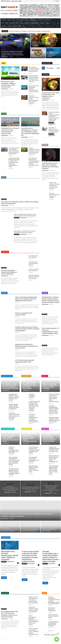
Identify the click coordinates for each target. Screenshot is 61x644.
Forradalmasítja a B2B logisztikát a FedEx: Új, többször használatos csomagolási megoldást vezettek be (14, 472)
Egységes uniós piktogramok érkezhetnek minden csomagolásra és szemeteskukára (26, 346)
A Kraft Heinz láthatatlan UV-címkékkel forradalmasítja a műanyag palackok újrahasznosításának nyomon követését (50, 438)
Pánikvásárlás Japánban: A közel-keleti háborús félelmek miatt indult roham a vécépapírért (14, 416)
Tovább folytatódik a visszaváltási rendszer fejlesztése (33, 263)
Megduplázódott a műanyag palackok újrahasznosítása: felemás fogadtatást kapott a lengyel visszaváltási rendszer (51, 300)
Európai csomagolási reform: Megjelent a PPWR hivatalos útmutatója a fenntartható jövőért (10, 438)
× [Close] (58, 634)
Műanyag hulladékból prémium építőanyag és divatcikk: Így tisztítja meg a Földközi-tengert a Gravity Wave (34, 79)
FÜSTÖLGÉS (10, 484)
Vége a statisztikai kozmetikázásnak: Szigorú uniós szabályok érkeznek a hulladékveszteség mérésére (26, 299)
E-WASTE (44, 161)
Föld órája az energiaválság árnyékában (32, 396)
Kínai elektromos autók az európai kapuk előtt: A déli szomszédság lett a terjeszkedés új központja (10, 386)
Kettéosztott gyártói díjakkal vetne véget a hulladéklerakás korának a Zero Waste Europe (34, 469)
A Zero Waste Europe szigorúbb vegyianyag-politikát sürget (25, 361)
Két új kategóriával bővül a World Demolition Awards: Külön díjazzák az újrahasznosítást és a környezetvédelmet (14, 151)
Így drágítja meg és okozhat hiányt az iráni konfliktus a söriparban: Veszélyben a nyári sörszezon (14, 397)
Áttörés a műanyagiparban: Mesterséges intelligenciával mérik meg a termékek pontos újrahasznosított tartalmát (34, 620)
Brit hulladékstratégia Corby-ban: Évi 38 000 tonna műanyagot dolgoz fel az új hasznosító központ (10, 614)
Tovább (4, 578)
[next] (58, 31)
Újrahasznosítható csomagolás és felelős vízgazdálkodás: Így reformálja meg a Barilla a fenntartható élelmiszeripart (30, 385)
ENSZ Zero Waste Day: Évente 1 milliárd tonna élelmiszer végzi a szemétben (50, 386)
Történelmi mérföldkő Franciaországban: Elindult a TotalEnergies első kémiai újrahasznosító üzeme (34, 632)
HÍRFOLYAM (4, 49)
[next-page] (5, 108)
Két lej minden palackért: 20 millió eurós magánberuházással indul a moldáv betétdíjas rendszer (50, 331)
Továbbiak (51, 631)
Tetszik (58, 68)
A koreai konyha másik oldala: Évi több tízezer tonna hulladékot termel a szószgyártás (51, 95)
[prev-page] (2, 108)
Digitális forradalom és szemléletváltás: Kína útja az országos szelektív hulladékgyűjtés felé (54, 459)
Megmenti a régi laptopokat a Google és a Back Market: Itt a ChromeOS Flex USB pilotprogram (55, 186)
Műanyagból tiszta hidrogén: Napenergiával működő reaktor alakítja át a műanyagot (10, 555)
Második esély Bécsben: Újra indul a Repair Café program (53, 616)
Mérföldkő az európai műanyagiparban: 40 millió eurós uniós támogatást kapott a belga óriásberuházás (33, 600)
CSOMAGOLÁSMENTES (37, 50)
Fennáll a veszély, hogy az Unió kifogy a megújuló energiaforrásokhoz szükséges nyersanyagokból (27, 329)
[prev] (56, 31)
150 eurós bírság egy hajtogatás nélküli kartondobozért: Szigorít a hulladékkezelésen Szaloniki (34, 450)
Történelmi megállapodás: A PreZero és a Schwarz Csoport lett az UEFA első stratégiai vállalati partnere (34, 151)
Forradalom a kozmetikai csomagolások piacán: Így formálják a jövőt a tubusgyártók (14, 450)
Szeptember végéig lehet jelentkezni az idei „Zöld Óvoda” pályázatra (34, 277)
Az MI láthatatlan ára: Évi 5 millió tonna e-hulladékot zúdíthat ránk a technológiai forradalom (50, 166)
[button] (58, 23)
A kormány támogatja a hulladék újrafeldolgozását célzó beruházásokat (9, 272)
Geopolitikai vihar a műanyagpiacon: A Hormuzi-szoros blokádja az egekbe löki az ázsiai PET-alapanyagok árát (30, 132)
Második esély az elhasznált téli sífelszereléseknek (52, 609)
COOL (3, 79)
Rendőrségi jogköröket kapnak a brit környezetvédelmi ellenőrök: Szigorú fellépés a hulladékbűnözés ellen (30, 438)
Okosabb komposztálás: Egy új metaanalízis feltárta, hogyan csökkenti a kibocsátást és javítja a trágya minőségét (51, 556)
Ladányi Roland (4, 89)
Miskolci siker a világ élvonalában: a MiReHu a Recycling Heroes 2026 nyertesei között (8, 84)
